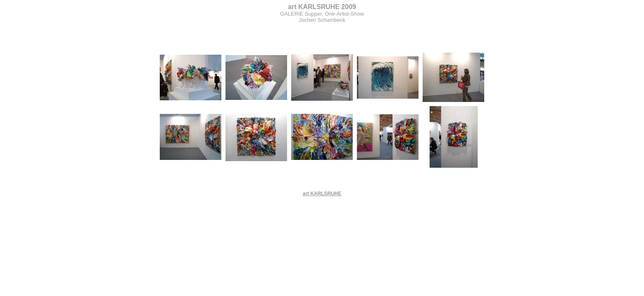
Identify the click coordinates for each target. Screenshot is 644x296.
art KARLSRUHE (322, 194)
